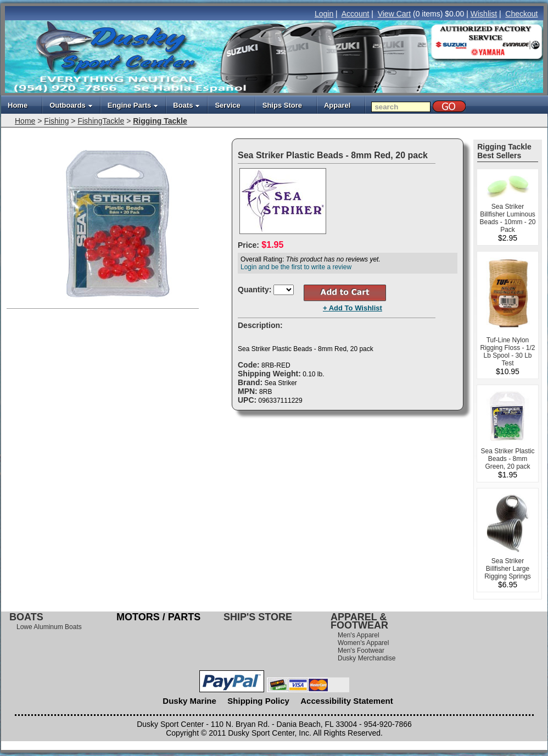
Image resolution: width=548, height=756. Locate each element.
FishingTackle (101, 121)
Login (324, 14)
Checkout (521, 14)
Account (356, 14)
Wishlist (484, 14)
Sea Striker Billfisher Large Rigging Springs (508, 569)
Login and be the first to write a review (296, 267)
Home (18, 105)
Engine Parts (133, 105)
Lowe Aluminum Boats (49, 627)
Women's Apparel (363, 643)
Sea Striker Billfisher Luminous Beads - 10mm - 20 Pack (507, 218)
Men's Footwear (361, 651)
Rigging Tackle (160, 121)
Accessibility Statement (346, 701)
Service (227, 105)
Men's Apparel (359, 635)
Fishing (56, 121)
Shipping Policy (258, 701)
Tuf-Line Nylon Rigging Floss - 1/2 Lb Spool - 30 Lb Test (507, 352)
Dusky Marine (189, 701)
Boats (186, 105)
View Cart (394, 14)
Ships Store (282, 105)
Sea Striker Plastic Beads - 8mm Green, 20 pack (507, 459)
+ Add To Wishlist (353, 308)
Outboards (71, 105)
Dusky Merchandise (367, 658)
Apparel (337, 105)
